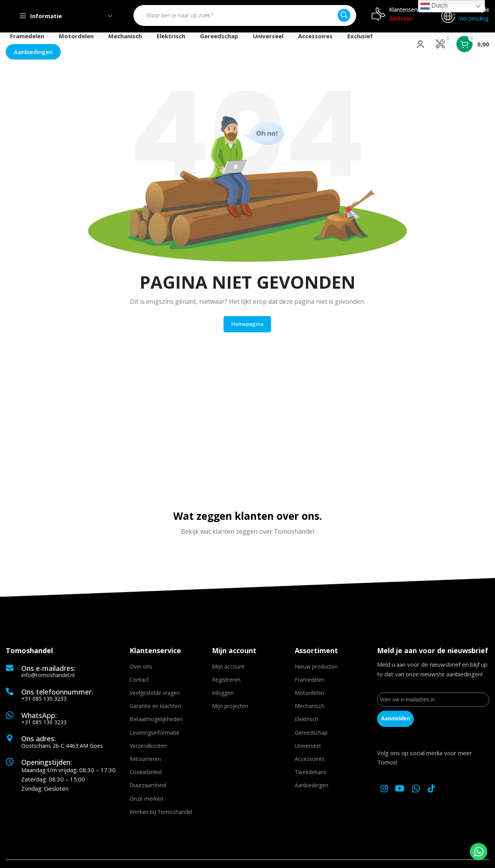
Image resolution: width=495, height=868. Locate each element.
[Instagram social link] (385, 792)
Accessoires (310, 762)
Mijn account (228, 670)
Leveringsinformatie (154, 736)
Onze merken (146, 802)
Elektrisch (306, 722)
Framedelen (310, 683)
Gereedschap (311, 736)
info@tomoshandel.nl (48, 678)
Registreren (226, 683)
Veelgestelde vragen (155, 696)
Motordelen (309, 696)
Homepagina (247, 327)
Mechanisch (310, 709)
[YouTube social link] (402, 792)
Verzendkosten (148, 749)
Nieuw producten (316, 670)
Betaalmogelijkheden (156, 722)
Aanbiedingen (312, 789)
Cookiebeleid (146, 775)
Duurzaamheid (148, 789)
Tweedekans (311, 775)
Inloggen (223, 696)
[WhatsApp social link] (419, 792)
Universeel (308, 749)
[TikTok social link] (435, 792)
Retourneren (145, 762)
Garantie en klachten (155, 709)
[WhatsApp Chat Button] (479, 852)
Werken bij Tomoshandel (161, 815)
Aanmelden (395, 721)
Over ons (141, 670)
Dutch (434, 6)
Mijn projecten (230, 709)
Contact (139, 683)
